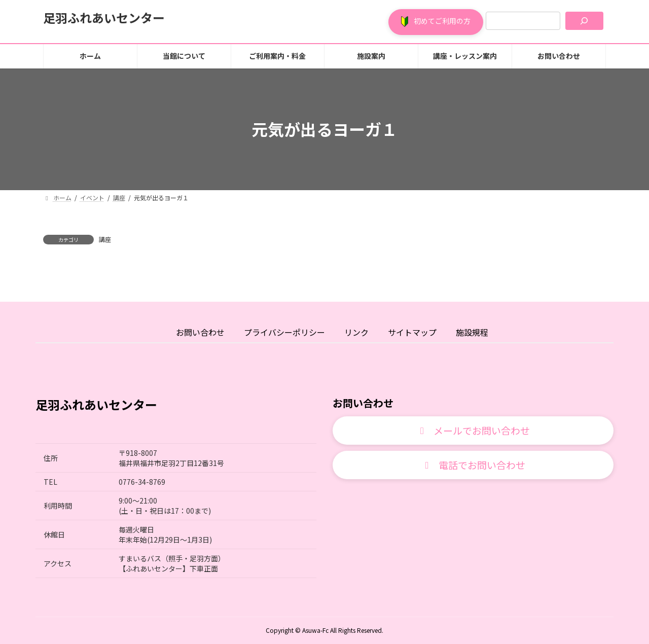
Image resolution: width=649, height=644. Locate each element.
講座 (105, 239)
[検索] (585, 21)
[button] (436, 22)
